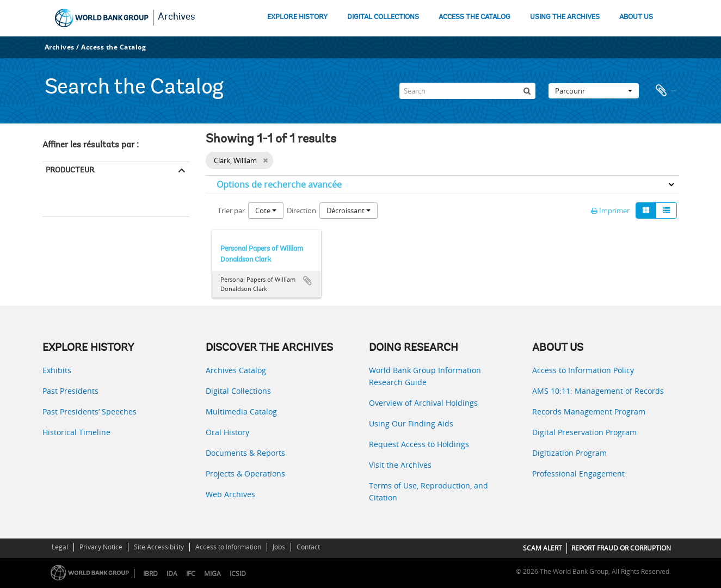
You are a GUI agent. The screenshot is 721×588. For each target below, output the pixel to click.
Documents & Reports (245, 453)
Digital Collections (238, 391)
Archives (177, 17)
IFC (191, 574)
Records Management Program (589, 411)
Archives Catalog (236, 370)
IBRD (150, 574)
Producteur (70, 170)
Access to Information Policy (583, 370)
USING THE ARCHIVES (565, 17)
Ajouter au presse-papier (307, 281)
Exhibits (57, 370)
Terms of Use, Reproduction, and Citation (429, 491)
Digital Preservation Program (584, 432)
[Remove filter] (265, 160)
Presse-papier (665, 91)
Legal (60, 547)
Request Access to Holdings (419, 444)
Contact (308, 547)
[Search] (467, 91)
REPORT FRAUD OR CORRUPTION (621, 548)
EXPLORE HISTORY (297, 17)
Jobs (279, 547)
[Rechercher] (527, 91)
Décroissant (349, 211)
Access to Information (228, 547)
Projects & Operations (245, 474)
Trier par (231, 211)
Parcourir (594, 91)
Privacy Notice (101, 547)
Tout (54, 187)
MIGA (212, 574)
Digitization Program (569, 453)
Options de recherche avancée (279, 184)
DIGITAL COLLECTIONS (383, 17)
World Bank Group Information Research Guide (425, 376)
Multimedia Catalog (241, 411)
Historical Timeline (76, 432)
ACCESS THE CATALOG (474, 17)
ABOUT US (636, 17)
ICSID (238, 574)
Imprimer (610, 211)
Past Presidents (70, 391)
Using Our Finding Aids (411, 423)
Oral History (227, 432)
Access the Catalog (113, 47)
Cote (266, 211)
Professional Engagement (578, 474)
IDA (172, 574)
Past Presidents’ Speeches (90, 411)
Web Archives (230, 494)
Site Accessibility (159, 547)
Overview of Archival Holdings (423, 403)
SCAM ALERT (543, 548)
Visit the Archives (400, 465)
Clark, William (66, 201)
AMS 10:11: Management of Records (598, 391)
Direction (301, 211)
